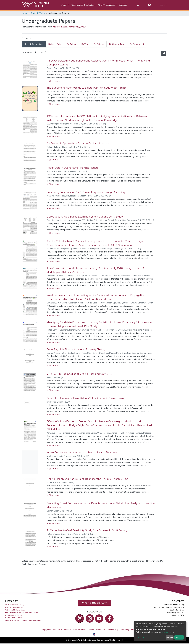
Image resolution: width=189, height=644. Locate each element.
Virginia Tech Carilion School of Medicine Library (23, 620)
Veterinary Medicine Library (15, 610)
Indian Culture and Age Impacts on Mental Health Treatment (82, 452)
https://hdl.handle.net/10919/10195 (70, 27)
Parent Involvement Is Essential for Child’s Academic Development (86, 398)
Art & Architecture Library (15, 605)
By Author (71, 44)
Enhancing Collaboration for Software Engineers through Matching (86, 192)
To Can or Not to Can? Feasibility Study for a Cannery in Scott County (87, 530)
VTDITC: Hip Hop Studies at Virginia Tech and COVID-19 (80, 374)
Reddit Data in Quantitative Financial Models (72, 168)
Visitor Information (110, 630)
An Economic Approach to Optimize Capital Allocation (78, 143)
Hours (98, 630)
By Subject (99, 44)
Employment (46, 630)
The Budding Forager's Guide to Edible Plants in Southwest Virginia (87, 88)
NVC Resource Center (14, 615)
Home (25, 13)
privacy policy (168, 632)
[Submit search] (138, 5)
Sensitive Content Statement (83, 630)
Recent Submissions (34, 44)
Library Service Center (14, 618)
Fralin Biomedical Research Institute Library (22, 613)
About (65, 5)
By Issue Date (55, 44)
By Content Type (117, 44)
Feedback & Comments (62, 630)
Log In (163, 5)
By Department (137, 44)
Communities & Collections (83, 5)
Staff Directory (124, 630)
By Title (85, 44)
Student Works (38, 13)
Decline (170, 637)
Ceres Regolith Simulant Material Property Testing (76, 349)
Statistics (123, 5)
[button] (150, 5)
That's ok (179, 637)
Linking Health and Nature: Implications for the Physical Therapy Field (87, 479)
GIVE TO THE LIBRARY (94, 603)
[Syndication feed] (164, 53)
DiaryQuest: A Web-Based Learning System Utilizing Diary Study (85, 217)
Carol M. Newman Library (15, 607)
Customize (140, 637)
